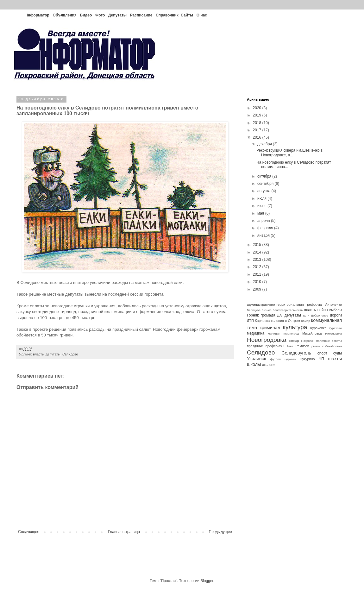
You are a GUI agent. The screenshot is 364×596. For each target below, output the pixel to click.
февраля (266, 228)
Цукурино (307, 359)
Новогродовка (267, 340)
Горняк (253, 315)
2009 (258, 289)
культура (295, 327)
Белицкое (254, 310)
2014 (258, 252)
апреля (264, 221)
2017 (258, 130)
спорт (322, 353)
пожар (294, 341)
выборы (336, 310)
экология (269, 365)
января (264, 235)
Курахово (335, 328)
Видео (86, 15)
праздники (255, 346)
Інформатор (38, 15)
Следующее (29, 532)
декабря (265, 144)
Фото (100, 15)
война (323, 310)
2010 (258, 282)
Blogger (207, 581)
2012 (258, 267)
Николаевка (333, 333)
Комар (305, 321)
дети (306, 315)
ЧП (321, 359)
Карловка (262, 321)
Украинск (256, 359)
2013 (258, 260)
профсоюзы (275, 346)
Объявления (65, 15)
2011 (258, 274)
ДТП (250, 321)
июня (262, 206)
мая (261, 213)
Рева (290, 346)
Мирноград (291, 333)
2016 (258, 137)
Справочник (167, 15)
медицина (256, 333)
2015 (258, 245)
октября (265, 176)
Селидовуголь (296, 353)
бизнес (267, 310)
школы (254, 364)
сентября (266, 184)
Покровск (308, 341)
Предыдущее (220, 532)
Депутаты (117, 15)
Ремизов (302, 346)
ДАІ (280, 315)
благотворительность (288, 310)
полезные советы (329, 341)
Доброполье (319, 315)
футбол (276, 359)
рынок (316, 346)
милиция (274, 333)
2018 (258, 123)
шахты (335, 359)
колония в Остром (286, 321)
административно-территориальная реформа (284, 304)
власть (38, 354)
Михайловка (312, 333)
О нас (202, 15)
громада (268, 315)
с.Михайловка (332, 346)
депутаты (53, 354)
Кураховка (318, 328)
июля (262, 198)
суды (338, 353)
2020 (258, 108)
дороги (336, 315)
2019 (258, 115)
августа (264, 191)
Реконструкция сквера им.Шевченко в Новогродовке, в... (290, 153)
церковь (290, 359)
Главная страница (124, 532)
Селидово (70, 354)
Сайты (187, 15)
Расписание (141, 15)
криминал (270, 328)
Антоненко (333, 304)
